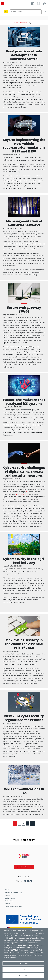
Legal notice (8, 895)
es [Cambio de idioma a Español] (6, 12)
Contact (7, 890)
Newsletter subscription (24, 867)
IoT (27, 492)
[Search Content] (26, 12)
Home (16, 23)
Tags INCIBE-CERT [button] (24, 840)
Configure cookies (10, 898)
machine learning (22, 494)
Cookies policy (9, 901)
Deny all (23, 969)
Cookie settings (23, 963)
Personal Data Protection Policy (13, 893)
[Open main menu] (2, 3)
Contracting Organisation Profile (14, 906)
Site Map (7, 904)
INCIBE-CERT (23, 23)
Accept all (23, 975)
